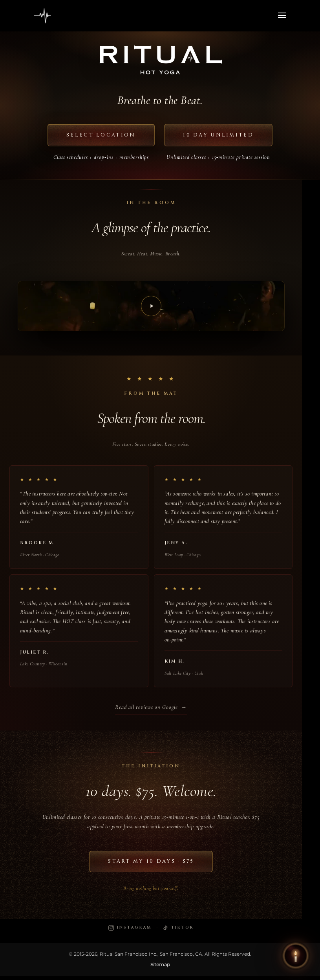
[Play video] (151, 308)
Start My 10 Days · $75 (151, 865)
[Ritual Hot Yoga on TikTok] (178, 932)
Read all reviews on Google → (151, 710)
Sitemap (160, 969)
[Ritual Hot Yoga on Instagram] (130, 932)
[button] (296, 956)
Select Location (97, 136)
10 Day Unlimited (222, 136)
